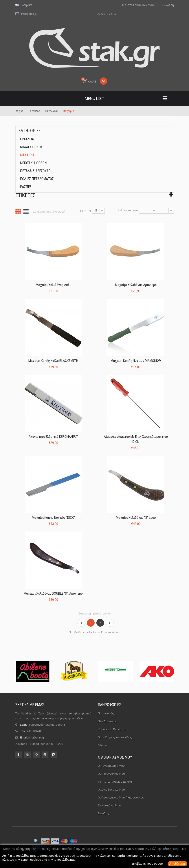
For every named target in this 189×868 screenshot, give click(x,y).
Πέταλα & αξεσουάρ (35, 171)
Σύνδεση (168, 5)
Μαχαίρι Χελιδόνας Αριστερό (136, 285)
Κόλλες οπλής (31, 147)
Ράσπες (26, 187)
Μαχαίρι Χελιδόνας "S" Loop (136, 518)
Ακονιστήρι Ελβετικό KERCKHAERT (53, 437)
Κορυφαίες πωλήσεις (112, 729)
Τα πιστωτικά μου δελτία (115, 782)
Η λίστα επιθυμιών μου (138, 5)
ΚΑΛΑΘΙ (89, 80)
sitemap (103, 745)
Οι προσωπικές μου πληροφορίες (121, 798)
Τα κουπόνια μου (109, 805)
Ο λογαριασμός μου (115, 757)
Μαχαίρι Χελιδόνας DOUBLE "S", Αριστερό (53, 594)
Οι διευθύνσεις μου (111, 790)
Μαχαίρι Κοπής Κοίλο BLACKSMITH (53, 361)
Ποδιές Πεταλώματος (37, 179)
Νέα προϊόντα (107, 721)
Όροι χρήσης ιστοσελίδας (115, 737)
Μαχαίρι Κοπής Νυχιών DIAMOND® (136, 361)
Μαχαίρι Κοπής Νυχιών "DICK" (53, 518)
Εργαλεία (27, 139)
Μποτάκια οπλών (33, 163)
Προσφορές (106, 713)
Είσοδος (103, 813)
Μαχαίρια (27, 155)
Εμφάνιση (85, 210)
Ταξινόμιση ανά (128, 210)
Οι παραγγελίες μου (111, 774)
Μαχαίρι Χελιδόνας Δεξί (53, 285)
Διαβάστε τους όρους (147, 864)
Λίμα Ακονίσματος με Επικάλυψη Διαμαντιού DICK (136, 439)
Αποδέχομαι (177, 864)
